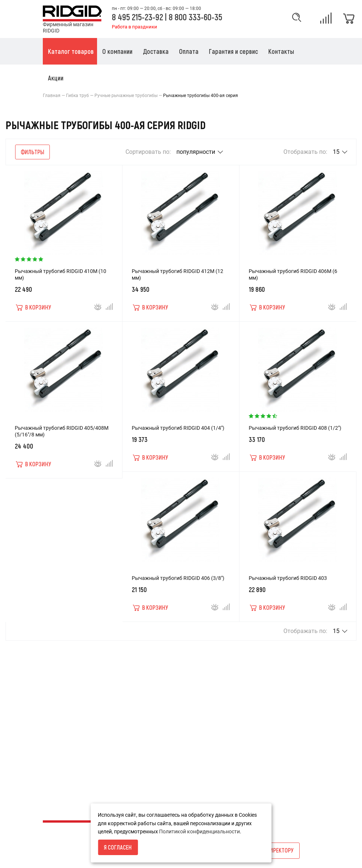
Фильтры (32, 152)
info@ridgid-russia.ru (256, 740)
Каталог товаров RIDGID (72, 757)
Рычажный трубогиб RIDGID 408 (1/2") (295, 428)
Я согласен (118, 847)
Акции (145, 707)
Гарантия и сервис (65, 744)
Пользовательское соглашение (81, 782)
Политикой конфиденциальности (199, 831)
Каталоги (149, 719)
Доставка (55, 719)
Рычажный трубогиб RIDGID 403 (288, 578)
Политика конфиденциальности (82, 770)
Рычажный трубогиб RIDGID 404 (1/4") (178, 428)
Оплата (52, 732)
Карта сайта (152, 694)
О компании (57, 707)
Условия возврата (65, 694)
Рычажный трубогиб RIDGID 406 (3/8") (178, 578)
